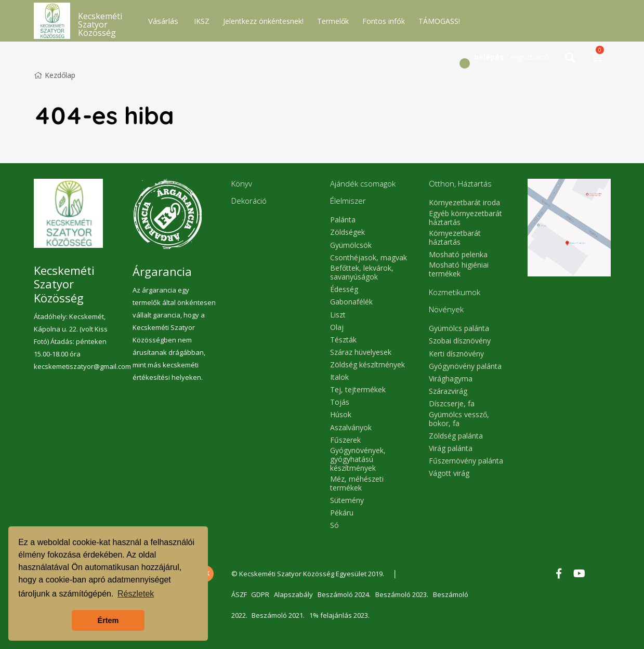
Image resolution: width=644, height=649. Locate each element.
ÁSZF (239, 594)
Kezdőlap (55, 75)
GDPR (261, 594)
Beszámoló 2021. (279, 615)
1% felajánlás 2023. (341, 615)
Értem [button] (108, 620)
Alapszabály (295, 594)
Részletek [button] (136, 594)
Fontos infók (384, 21)
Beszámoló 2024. (346, 594)
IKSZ (202, 21)
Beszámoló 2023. (404, 594)
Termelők (333, 21)
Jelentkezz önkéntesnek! (263, 21)
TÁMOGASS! (439, 21)
